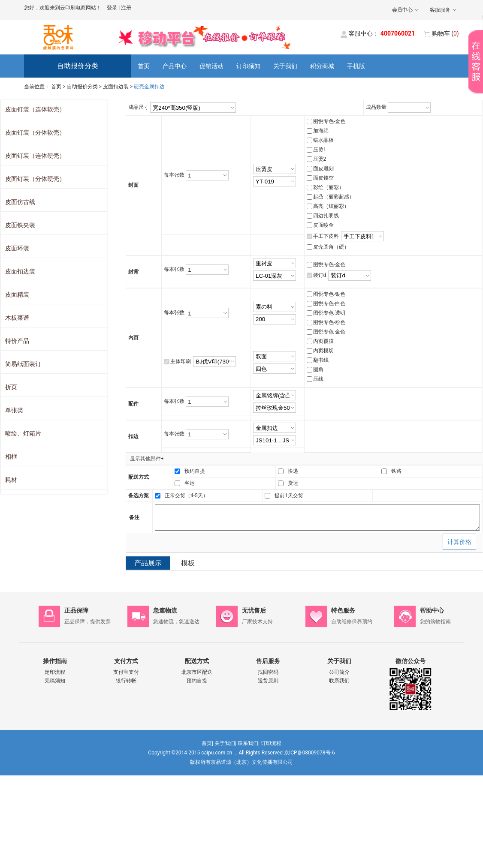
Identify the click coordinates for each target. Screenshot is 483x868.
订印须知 (248, 66)
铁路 (396, 471)
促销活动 (211, 66)
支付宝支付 (126, 672)
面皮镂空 (323, 178)
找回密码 (268, 672)
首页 (144, 66)
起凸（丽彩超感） (334, 197)
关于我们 (285, 66)
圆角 (318, 369)
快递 (293, 471)
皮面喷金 (323, 225)
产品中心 (175, 66)
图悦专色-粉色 (329, 322)
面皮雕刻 (323, 168)
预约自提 (195, 471)
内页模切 (323, 351)
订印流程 (271, 743)
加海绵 (321, 131)
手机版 (356, 66)
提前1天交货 (289, 496)
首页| (207, 743)
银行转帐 (126, 681)
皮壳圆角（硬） (331, 247)
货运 (293, 483)
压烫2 (320, 159)
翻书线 (321, 360)
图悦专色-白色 (329, 303)
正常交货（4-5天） (186, 496)
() (445, 33)
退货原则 (268, 681)
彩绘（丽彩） (329, 187)
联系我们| (249, 743)
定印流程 (55, 672)
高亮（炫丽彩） (331, 206)
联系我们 (339, 681)
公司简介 (339, 672)
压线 (318, 379)
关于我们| (225, 743)
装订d (320, 275)
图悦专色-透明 (329, 313)
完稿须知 (55, 681)
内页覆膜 (323, 341)
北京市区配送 (197, 672)
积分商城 (322, 66)
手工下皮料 (326, 236)
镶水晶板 (323, 140)
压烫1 (320, 150)
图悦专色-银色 (329, 294)
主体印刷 (181, 361)
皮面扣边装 (116, 87)
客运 (190, 483)
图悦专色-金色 (329, 121)
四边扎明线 (326, 216)
